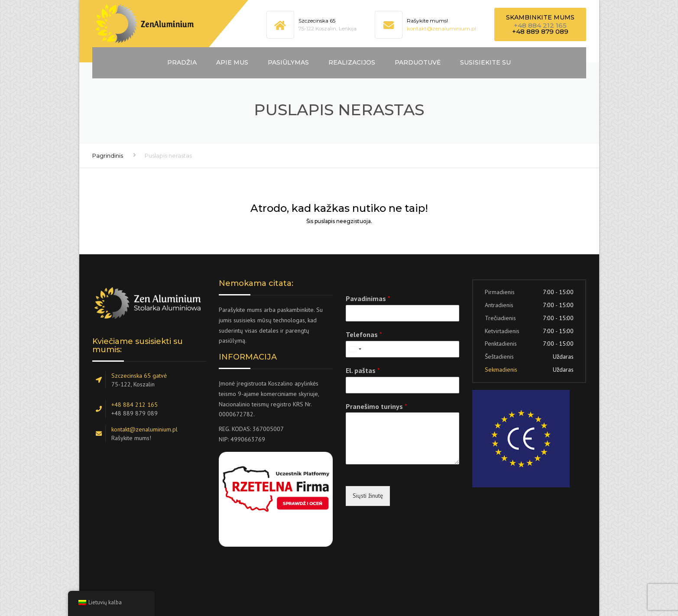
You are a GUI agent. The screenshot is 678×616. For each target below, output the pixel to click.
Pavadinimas (368, 298)
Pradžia (182, 62)
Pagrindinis (108, 156)
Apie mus (232, 62)
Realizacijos (352, 62)
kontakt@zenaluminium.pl (441, 28)
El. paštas (363, 370)
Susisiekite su (485, 62)
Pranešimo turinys (376, 406)
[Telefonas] (403, 349)
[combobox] (355, 349)
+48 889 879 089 (540, 31)
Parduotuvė (418, 62)
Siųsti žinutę (368, 496)
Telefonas (364, 334)
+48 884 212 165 (540, 25)
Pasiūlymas (288, 62)
